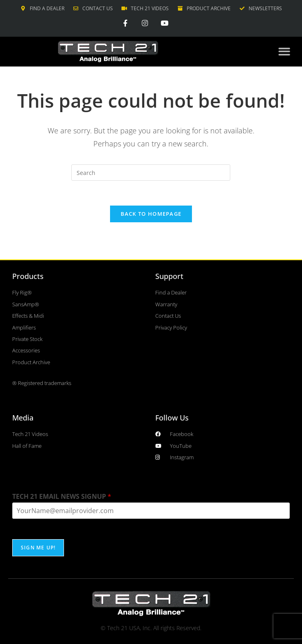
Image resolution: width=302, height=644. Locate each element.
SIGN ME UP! (38, 548)
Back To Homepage (151, 214)
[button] (284, 52)
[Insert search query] (151, 173)
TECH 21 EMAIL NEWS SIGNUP (62, 497)
